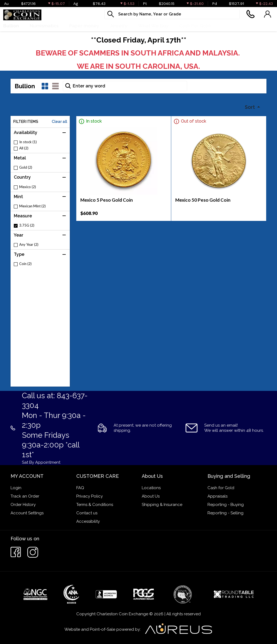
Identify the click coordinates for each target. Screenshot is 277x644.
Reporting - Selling (225, 513)
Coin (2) (25, 264)
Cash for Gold (221, 488)
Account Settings (27, 513)
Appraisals (217, 496)
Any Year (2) (29, 245)
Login (16, 488)
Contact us (87, 513)
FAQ (80, 488)
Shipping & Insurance (162, 505)
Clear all (59, 122)
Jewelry (119, 26)
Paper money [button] (84, 26)
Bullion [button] (11, 26)
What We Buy (153, 26)
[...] (172, 14)
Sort (250, 107)
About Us (151, 496)
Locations (151, 488)
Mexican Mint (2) (32, 206)
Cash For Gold (195, 26)
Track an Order (25, 496)
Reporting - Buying (226, 505)
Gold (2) (26, 167)
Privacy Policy (90, 496)
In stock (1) (28, 142)
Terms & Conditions (95, 505)
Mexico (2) (28, 187)
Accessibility (88, 521)
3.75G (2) (27, 225)
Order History (23, 505)
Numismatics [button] (44, 26)
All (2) (24, 148)
